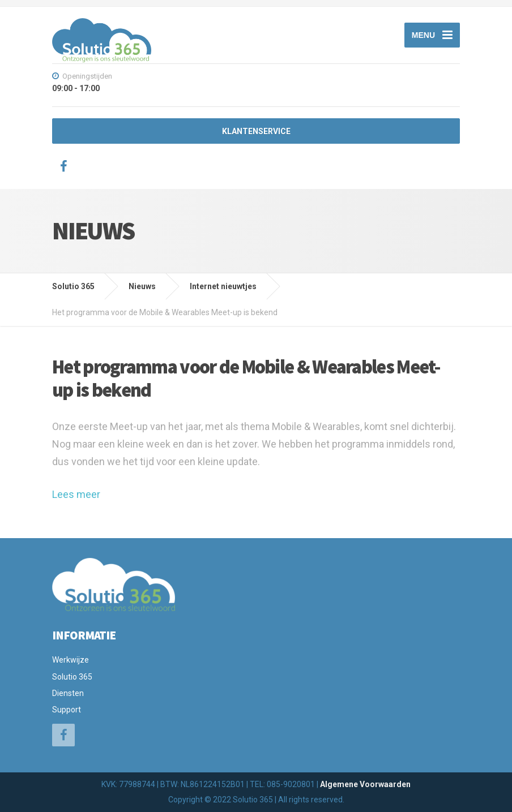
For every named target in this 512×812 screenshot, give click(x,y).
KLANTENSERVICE (256, 131)
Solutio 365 (72, 677)
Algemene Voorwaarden (365, 784)
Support (67, 710)
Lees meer (76, 494)
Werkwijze (71, 660)
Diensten (68, 693)
